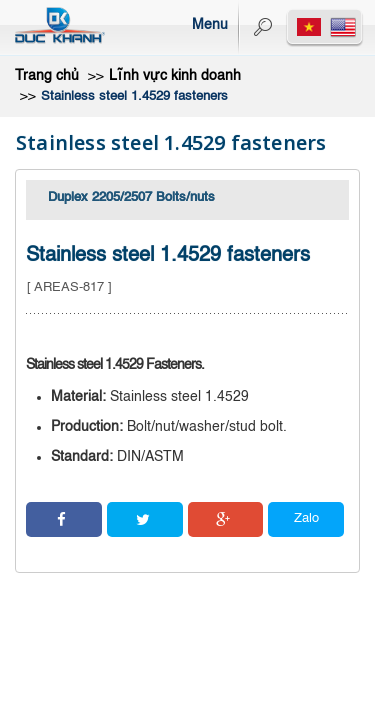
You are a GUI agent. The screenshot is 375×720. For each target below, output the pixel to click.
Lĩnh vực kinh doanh (175, 76)
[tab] (187, 200)
